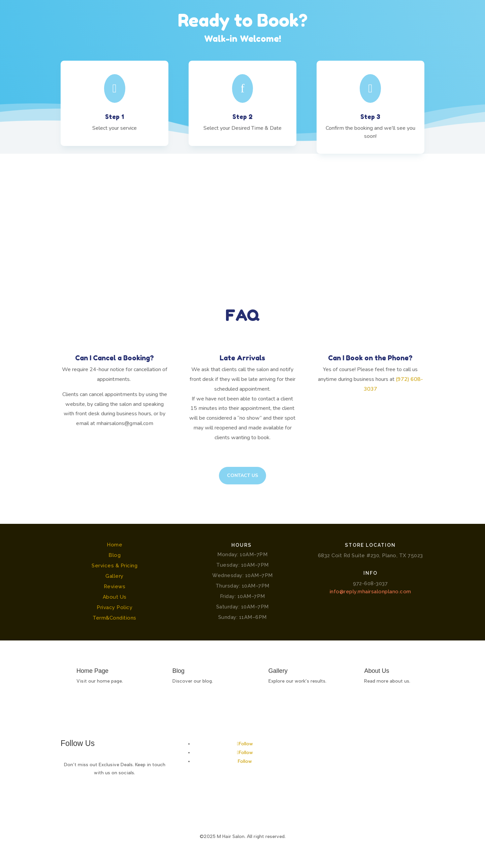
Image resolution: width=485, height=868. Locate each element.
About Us (115, 597)
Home (115, 545)
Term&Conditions (115, 618)
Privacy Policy (115, 607)
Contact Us (243, 475)
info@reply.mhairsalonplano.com (370, 592)
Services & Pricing (115, 566)
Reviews (115, 587)
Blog (115, 555)
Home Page (92, 671)
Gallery (115, 576)
